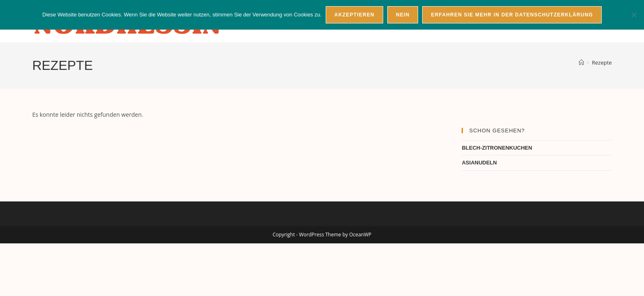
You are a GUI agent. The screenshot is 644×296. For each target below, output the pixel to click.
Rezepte (602, 62)
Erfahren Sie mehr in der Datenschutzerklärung (512, 15)
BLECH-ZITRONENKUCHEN (497, 148)
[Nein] (634, 15)
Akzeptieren (354, 15)
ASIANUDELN (479, 163)
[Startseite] (581, 62)
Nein (403, 15)
